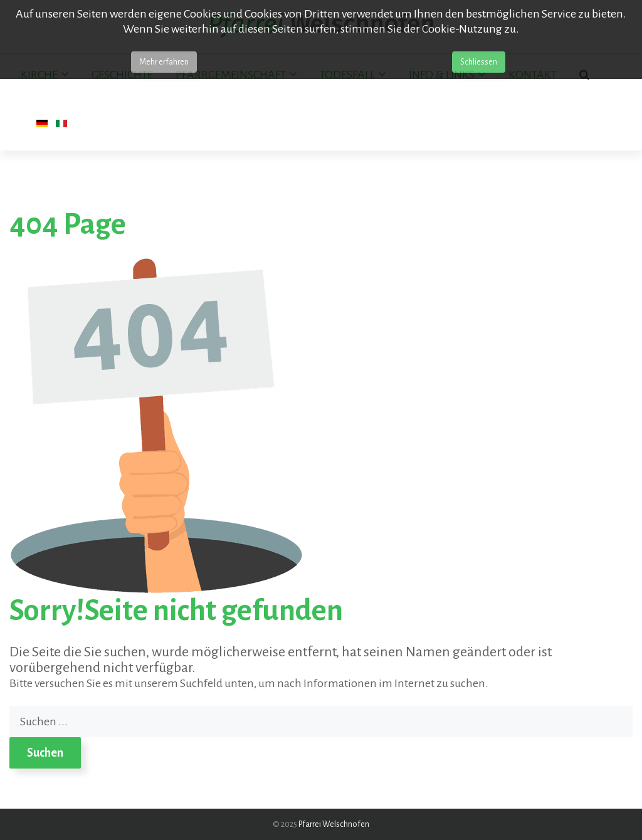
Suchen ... (10, 706)
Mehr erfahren (164, 62)
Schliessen (479, 62)
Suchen (45, 753)
